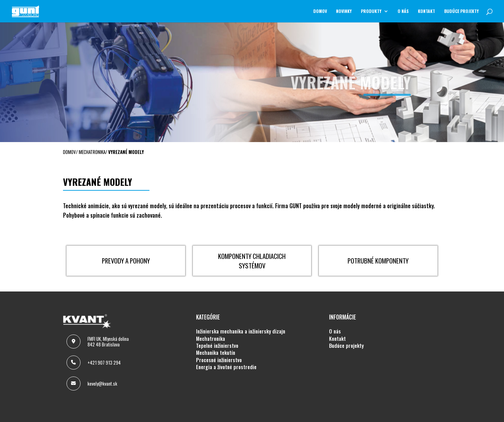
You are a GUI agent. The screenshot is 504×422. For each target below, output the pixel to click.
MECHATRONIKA (211, 339)
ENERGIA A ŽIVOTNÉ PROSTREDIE (226, 367)
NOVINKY (344, 11)
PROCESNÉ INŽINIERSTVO (219, 360)
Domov (320, 11)
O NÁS (403, 11)
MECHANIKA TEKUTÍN (216, 353)
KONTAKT (426, 11)
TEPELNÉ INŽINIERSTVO (217, 346)
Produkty (371, 11)
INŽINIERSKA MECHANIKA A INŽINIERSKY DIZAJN (241, 331)
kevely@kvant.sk (102, 384)
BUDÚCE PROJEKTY (461, 11)
